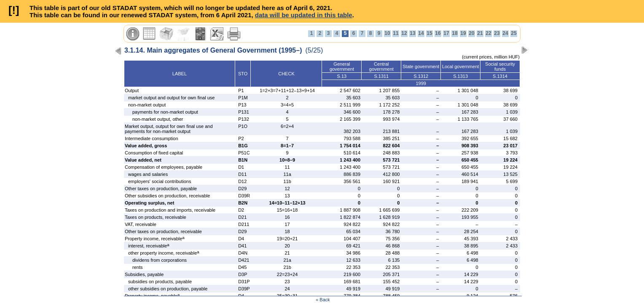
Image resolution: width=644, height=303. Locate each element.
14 (421, 33)
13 (412, 33)
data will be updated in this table (304, 15)
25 (514, 33)
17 (446, 33)
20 (471, 33)
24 (505, 33)
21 (480, 33)
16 (438, 33)
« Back (323, 300)
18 (455, 33)
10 (387, 33)
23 (497, 33)
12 (404, 33)
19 (463, 33)
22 (488, 33)
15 (429, 33)
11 (396, 33)
